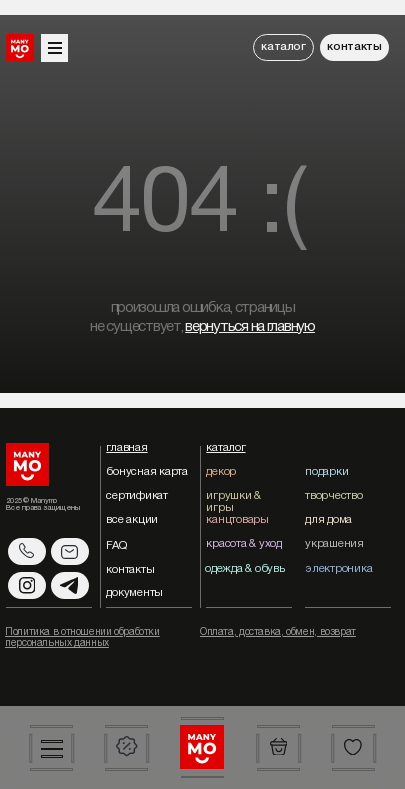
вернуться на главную (250, 327)
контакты (354, 47)
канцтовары (237, 520)
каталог (283, 47)
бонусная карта (146, 472)
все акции (132, 520)
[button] (51, 748)
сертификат (136, 496)
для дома (328, 520)
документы (134, 593)
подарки (326, 472)
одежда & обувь (244, 569)
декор (221, 472)
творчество (333, 496)
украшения (334, 544)
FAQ (116, 546)
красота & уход (243, 544)
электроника (338, 569)
